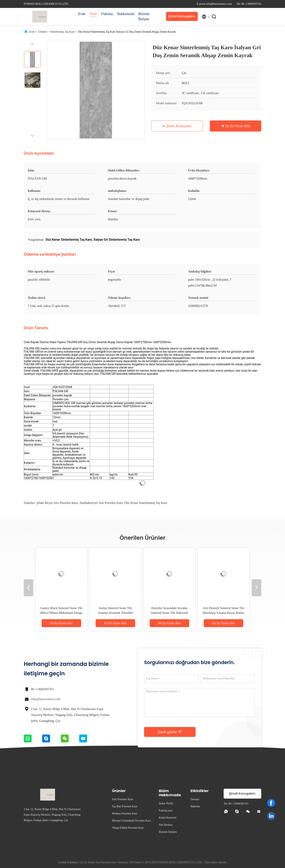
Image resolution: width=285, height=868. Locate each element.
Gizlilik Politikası (68, 862)
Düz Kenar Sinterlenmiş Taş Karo (146, 503)
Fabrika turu (166, 811)
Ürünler (43, 32)
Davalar (195, 799)
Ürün (93, 14)
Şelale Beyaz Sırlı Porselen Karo (57, 503)
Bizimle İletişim (144, 16)
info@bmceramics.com (46, 699)
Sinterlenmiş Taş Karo (62, 32)
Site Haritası (166, 825)
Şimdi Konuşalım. (182, 16)
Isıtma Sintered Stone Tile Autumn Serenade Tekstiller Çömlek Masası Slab (115, 613)
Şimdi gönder (170, 732)
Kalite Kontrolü (167, 818)
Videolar (107, 14)
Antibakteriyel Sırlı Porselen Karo (101, 503)
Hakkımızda (126, 14)
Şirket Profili (166, 803)
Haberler (195, 806)
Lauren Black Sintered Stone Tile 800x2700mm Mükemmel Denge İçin (61, 613)
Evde (82, 14)
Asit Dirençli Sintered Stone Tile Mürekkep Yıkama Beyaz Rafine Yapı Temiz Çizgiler (223, 613)
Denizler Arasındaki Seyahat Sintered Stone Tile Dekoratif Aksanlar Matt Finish (169, 613)
